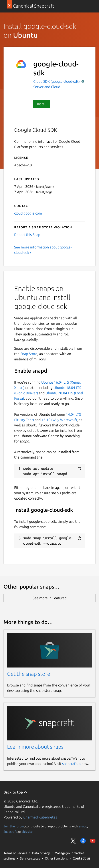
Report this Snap (27, 235)
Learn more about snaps (35, 747)
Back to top (15, 792)
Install (42, 104)
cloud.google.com (28, 213)
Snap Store (29, 354)
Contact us (81, 858)
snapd (83, 826)
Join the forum (14, 826)
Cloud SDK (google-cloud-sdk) (57, 81)
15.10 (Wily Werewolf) (59, 420)
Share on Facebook (83, 841)
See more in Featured (50, 598)
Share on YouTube (93, 841)
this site (27, 832)
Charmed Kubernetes (40, 817)
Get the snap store (29, 674)
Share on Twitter (73, 841)
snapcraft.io (71, 764)
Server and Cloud (47, 87)
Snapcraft (10, 832)
